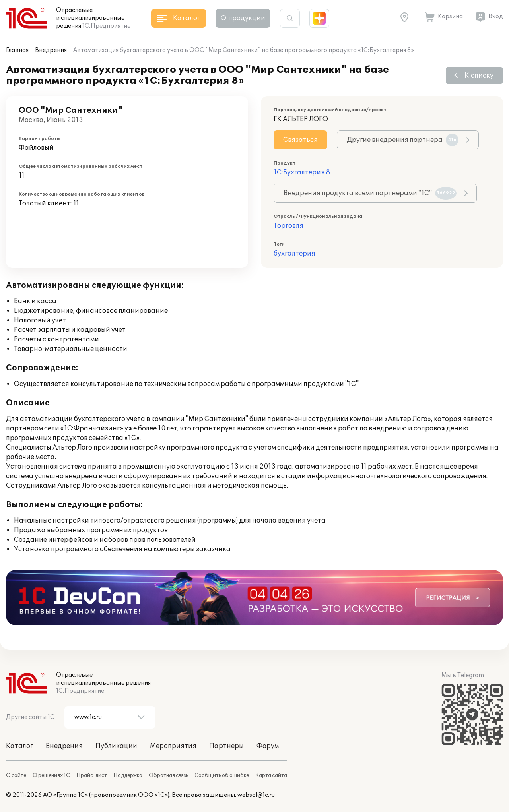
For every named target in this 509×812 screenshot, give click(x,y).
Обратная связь (168, 775)
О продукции (243, 18)
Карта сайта (271, 775)
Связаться (300, 140)
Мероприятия (173, 746)
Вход (496, 16)
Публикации (116, 746)
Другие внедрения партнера (403, 140)
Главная (17, 50)
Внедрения (51, 50)
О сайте (16, 775)
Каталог (19, 746)
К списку (479, 76)
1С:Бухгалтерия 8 (302, 172)
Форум (268, 746)
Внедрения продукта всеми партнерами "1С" (370, 193)
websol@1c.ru (256, 795)
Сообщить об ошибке (222, 775)
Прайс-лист (92, 775)
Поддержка (128, 775)
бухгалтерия (294, 254)
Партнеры (226, 746)
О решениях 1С (51, 775)
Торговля (288, 226)
